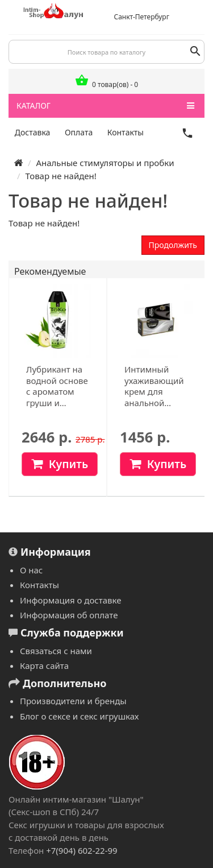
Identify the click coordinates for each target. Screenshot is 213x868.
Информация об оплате (69, 615)
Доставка (33, 132)
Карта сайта (44, 666)
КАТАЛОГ (105, 106)
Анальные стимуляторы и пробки (105, 163)
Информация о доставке (70, 600)
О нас (31, 570)
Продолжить (173, 245)
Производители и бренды (73, 701)
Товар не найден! (60, 176)
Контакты (126, 132)
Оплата (79, 132)
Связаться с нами (56, 651)
